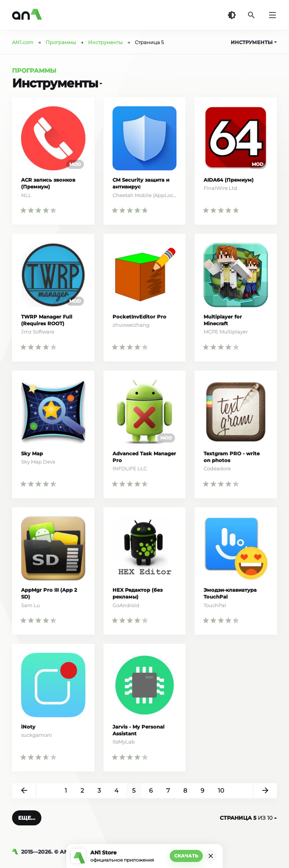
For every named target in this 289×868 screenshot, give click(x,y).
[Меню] (272, 15)
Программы (34, 71)
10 (221, 791)
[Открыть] (100, 83)
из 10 (248, 818)
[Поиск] (251, 15)
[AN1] (17, 852)
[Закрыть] (211, 856)
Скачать (186, 856)
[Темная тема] (232, 15)
